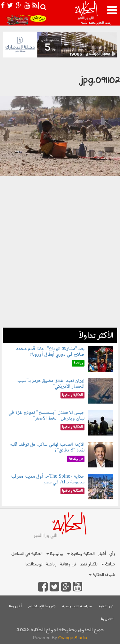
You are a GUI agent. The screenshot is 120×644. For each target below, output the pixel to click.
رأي (112, 554)
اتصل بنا (107, 619)
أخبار (102, 554)
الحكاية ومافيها (81, 554)
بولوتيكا (55, 554)
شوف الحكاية (102, 575)
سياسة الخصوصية (77, 606)
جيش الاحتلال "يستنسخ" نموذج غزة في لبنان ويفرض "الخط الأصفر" (46, 416)
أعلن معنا (15, 606)
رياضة (51, 564)
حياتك (108, 564)
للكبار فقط (89, 564)
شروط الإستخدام (42, 606)
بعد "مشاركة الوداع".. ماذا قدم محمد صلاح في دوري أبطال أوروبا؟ (50, 352)
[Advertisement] (60, 268)
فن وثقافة (68, 564)
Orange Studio (73, 638)
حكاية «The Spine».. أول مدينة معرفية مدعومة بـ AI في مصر (47, 479)
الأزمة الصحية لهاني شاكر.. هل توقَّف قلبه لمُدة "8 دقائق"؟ (47, 447)
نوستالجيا (34, 564)
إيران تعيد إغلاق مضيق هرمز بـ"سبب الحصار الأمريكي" (51, 384)
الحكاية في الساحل (27, 554)
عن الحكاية (106, 606)
